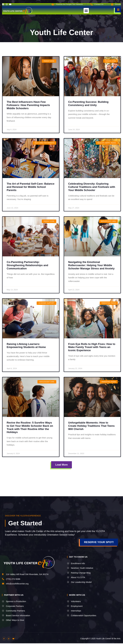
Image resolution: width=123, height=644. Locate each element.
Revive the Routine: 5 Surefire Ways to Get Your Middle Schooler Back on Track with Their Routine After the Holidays (30, 427)
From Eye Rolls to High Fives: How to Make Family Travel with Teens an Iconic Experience (92, 347)
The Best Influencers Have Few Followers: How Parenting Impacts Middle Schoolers (28, 105)
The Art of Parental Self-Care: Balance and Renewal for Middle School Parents (31, 187)
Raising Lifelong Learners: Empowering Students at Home (26, 346)
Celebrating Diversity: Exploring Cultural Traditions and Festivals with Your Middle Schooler (92, 187)
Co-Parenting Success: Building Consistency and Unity (88, 103)
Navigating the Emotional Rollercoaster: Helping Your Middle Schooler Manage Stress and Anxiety (91, 265)
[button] (86, 11)
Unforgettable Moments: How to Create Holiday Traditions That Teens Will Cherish (91, 426)
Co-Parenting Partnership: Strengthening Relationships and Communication (27, 265)
